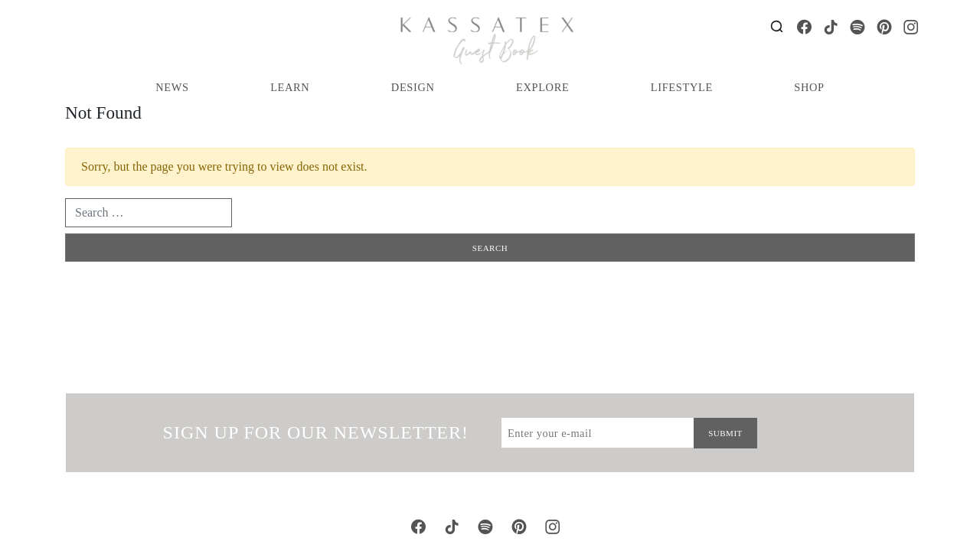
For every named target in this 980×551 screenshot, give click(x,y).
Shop (809, 87)
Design (413, 87)
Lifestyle (682, 87)
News (172, 87)
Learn (290, 87)
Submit (725, 433)
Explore (542, 87)
